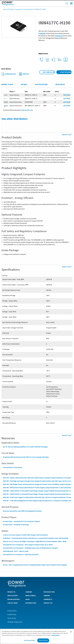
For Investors (49, 592)
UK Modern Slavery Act (15, 622)
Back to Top (67, 435)
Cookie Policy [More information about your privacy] (55, 635)
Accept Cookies (43, 640)
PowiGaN (42, 34)
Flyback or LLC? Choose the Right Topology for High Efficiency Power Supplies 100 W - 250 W (35, 541)
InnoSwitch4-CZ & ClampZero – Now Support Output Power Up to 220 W (28, 545)
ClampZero (59, 36)
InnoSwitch (19, 9)
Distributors (31, 603)
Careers (47, 596)
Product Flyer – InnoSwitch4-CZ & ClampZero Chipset (21, 521)
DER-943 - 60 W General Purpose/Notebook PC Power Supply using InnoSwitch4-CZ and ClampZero (37, 488)
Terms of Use (12, 618)
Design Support (14, 599)
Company (29, 592)
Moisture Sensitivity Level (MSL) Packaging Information (22, 511)
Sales (28, 599)
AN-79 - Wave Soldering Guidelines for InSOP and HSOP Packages (25, 447)
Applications (13, 596)
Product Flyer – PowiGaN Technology (16, 525)
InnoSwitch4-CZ (29, 9)
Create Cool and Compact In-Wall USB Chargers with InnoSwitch (25, 535)
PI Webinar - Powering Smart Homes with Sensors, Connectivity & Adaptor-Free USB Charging (35, 538)
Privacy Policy (12, 611)
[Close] (71, 632)
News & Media (30, 596)
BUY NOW (67, 95)
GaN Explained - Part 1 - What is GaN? (16, 551)
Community (48, 599)
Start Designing (66, 72)
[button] (18, 27)
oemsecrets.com (27, 110)
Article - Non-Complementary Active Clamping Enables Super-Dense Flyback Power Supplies (35, 565)
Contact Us (48, 603)
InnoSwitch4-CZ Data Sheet (12, 467)
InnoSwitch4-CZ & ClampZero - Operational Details (21, 555)
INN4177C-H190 (40, 9)
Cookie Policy (12, 614)
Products (11, 9)
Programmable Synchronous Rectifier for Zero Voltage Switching (26, 457)
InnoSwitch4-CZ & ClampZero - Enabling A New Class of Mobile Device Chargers (30, 548)
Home (5, 9)
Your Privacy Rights (30, 640)
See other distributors (14, 119)
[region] (37, 636)
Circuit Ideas (13, 603)
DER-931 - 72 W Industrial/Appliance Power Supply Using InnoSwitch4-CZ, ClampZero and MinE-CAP (37, 501)
